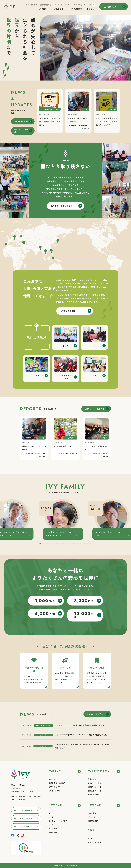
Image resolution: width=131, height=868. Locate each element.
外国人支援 (92, 813)
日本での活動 (94, 805)
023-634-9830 (21, 797)
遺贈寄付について (94, 787)
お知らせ (90, 9)
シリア (51, 817)
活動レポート (54, 832)
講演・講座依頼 (31, 5)
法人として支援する (95, 783)
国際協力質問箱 (46, 5)
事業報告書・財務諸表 (57, 783)
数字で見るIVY (54, 787)
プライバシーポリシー (96, 842)
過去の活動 (53, 829)
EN (93, 5)
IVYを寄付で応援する (98, 771)
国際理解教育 (93, 821)
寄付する (114, 7)
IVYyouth (91, 817)
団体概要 (52, 779)
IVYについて (55, 771)
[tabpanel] (65, 519)
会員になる (92, 779)
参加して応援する (94, 795)
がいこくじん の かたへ (63, 5)
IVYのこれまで (54, 791)
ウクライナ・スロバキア (58, 821)
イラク (51, 813)
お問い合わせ (81, 5)
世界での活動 (55, 805)
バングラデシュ (54, 825)
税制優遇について (94, 791)
